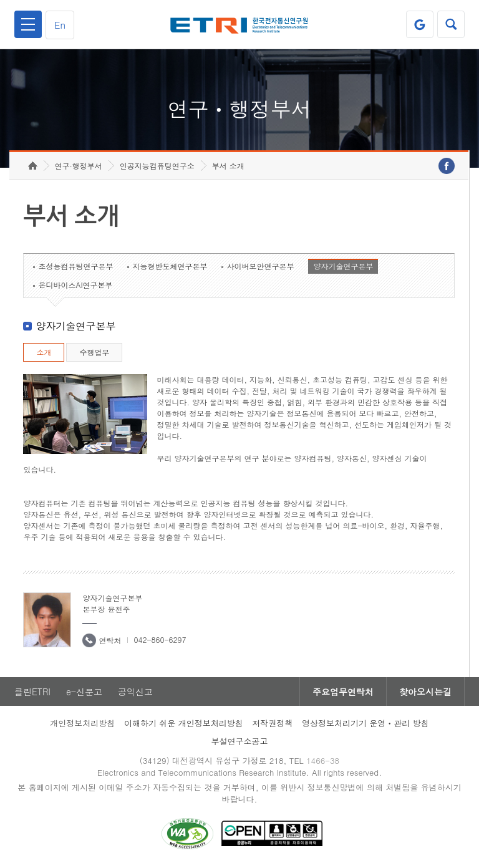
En (60, 25)
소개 (44, 352)
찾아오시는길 (425, 692)
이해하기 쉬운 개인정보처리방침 (184, 723)
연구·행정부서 (79, 166)
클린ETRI (32, 692)
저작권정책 (272, 723)
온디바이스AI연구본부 (75, 285)
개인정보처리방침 (82, 723)
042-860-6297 (160, 639)
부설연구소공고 (240, 741)
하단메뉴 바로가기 (0, 0)
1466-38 (323, 760)
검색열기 (451, 24)
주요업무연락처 (343, 692)
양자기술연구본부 (343, 266)
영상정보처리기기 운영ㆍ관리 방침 (365, 723)
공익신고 (135, 692)
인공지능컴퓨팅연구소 (157, 166)
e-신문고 (84, 692)
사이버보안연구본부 (260, 266)
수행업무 (94, 352)
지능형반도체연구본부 (170, 266)
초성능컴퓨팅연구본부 (75, 266)
